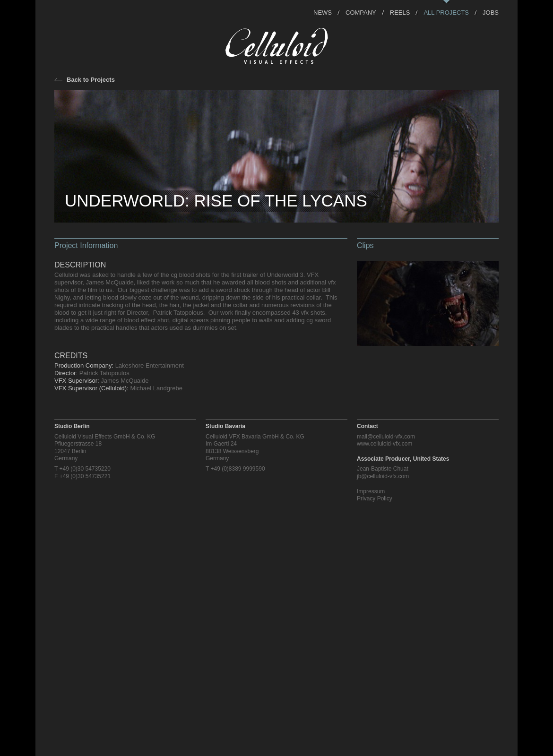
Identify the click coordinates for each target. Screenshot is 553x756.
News (323, 12)
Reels (400, 12)
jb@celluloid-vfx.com (383, 476)
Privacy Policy (375, 498)
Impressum (371, 491)
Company (361, 12)
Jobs (491, 12)
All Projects (446, 12)
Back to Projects (91, 80)
